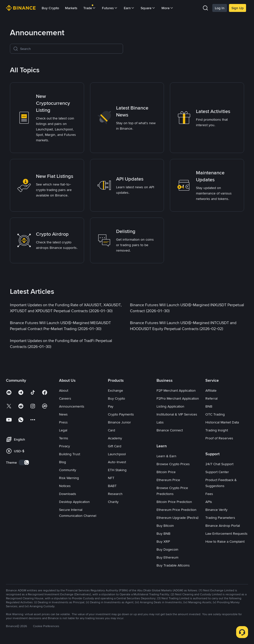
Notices (65, 486)
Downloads (68, 494)
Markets (71, 8)
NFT (111, 478)
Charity (113, 502)
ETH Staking (117, 470)
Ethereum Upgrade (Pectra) (177, 518)
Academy (115, 438)
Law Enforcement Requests (226, 533)
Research (115, 494)
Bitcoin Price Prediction (174, 502)
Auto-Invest (117, 462)
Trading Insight (217, 430)
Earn (129, 8)
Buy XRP (163, 541)
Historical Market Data (222, 422)
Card (111, 430)
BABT (112, 486)
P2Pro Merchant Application (178, 398)
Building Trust (70, 454)
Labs (160, 422)
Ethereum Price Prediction (176, 510)
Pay (111, 406)
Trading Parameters (220, 518)
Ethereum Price (168, 480)
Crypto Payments (121, 414)
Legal (63, 430)
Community (68, 470)
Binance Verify (216, 510)
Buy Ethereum (167, 557)
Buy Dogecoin (167, 549)
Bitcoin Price (166, 472)
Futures (110, 8)
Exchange (115, 390)
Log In (220, 8)
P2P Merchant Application (176, 390)
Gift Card (115, 446)
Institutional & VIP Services (177, 414)
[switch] (24, 462)
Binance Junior (119, 422)
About (64, 390)
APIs (209, 502)
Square (148, 8)
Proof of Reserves (219, 438)
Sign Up (238, 8)
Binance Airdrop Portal (223, 526)
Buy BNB (163, 533)
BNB (209, 406)
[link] (47, 118)
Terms (64, 438)
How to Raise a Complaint (225, 541)
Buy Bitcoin (165, 526)
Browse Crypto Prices (173, 464)
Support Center (217, 472)
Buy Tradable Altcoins (173, 565)
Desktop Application (74, 502)
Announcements (72, 406)
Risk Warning (69, 478)
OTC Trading (215, 414)
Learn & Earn (166, 456)
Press (63, 422)
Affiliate (211, 390)
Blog (63, 462)
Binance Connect (170, 430)
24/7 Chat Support (219, 464)
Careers (65, 398)
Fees (209, 494)
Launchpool (117, 454)
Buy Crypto (50, 8)
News (63, 414)
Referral (211, 398)
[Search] (70, 49)
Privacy (64, 446)
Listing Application (170, 406)
